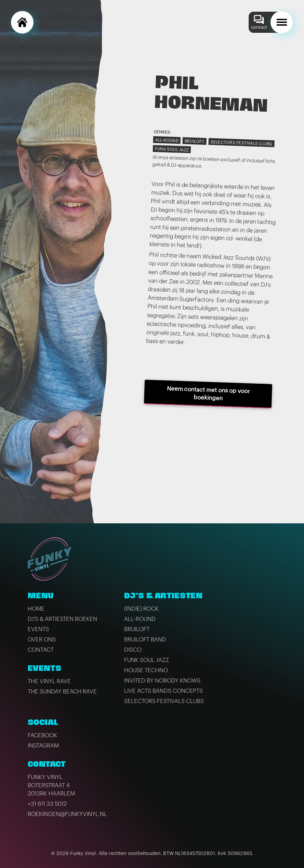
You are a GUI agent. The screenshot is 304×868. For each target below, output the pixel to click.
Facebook (42, 735)
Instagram (43, 746)
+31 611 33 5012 (47, 804)
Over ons (42, 640)
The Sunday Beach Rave (62, 692)
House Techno (146, 670)
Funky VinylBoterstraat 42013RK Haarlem (51, 785)
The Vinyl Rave (49, 681)
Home (36, 609)
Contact (41, 650)
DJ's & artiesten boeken (62, 619)
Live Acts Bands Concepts (163, 691)
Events (38, 629)
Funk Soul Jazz (172, 149)
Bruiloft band (145, 640)
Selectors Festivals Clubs (241, 143)
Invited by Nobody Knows (162, 681)
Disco (133, 650)
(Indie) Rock (141, 609)
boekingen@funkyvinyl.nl (67, 814)
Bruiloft (194, 141)
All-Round (167, 140)
